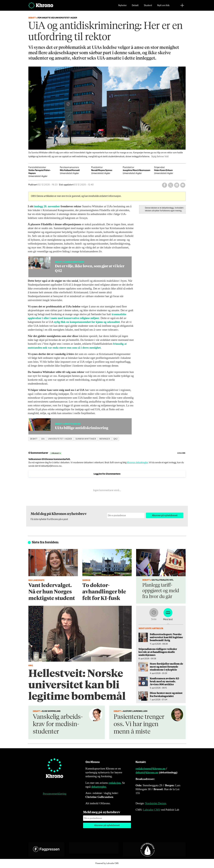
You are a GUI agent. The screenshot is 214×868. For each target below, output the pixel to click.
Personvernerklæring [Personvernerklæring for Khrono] (55, 794)
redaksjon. (115, 783)
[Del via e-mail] (183, 185)
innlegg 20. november (47, 206)
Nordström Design (156, 803)
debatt (34, 439)
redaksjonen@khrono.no (150, 769)
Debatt (135, 7)
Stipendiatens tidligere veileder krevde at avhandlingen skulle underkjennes (158, 652)
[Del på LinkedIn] (177, 185)
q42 (116, 439)
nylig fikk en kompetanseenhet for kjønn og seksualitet (87, 322)
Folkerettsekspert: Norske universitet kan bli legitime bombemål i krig (166, 637)
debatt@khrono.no (147, 772)
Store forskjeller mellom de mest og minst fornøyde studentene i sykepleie (166, 667)
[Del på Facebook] (165, 185)
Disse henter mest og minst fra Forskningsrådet (166, 694)
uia (43, 439)
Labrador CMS (152, 810)
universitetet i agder (60, 439)
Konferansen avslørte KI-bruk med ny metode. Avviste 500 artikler (165, 681)
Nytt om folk (163, 7)
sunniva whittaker (86, 439)
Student (148, 7)
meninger (105, 439)
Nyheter (122, 7)
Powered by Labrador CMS (107, 863)
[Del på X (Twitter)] (171, 185)
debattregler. (99, 787)
